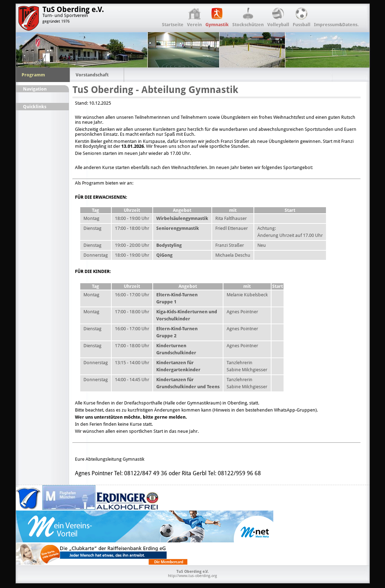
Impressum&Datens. (336, 25)
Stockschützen (248, 25)
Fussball (302, 25)
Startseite (173, 25)
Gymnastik (217, 25)
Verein (194, 25)
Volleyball (278, 25)
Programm (33, 75)
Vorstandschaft (92, 75)
